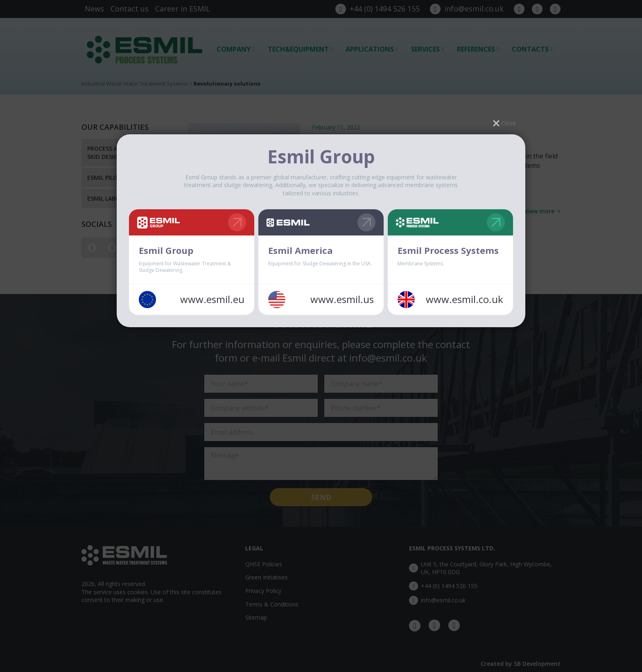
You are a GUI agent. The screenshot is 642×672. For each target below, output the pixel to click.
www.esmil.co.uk (465, 299)
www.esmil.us (342, 299)
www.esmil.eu (212, 299)
